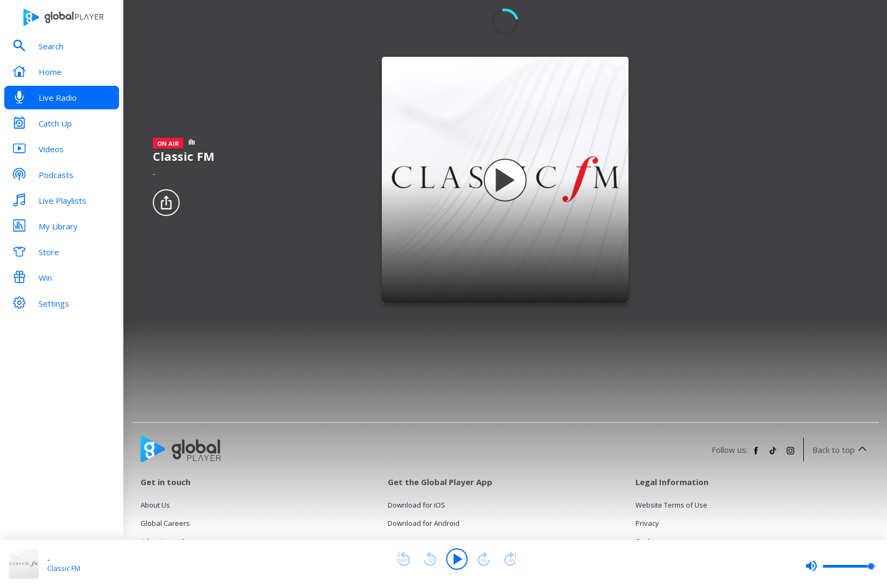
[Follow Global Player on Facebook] (756, 455)
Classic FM (64, 568)
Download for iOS (416, 505)
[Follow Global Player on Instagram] (790, 455)
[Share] (166, 203)
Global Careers (165, 523)
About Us (155, 505)
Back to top (841, 450)
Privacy (647, 523)
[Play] (457, 559)
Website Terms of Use (671, 505)
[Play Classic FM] (505, 180)
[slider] (841, 566)
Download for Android (424, 523)
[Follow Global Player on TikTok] (773, 455)
